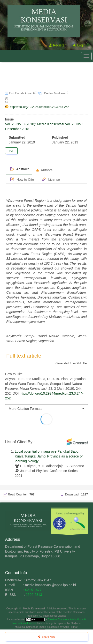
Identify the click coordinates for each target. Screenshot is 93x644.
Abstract (19, 169)
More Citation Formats (25, 409)
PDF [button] (11, 151)
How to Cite (22, 179)
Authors (44, 170)
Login (79, 45)
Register (57, 45)
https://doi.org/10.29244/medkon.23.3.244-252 (39, 107)
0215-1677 (33, 590)
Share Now (46, 637)
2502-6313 (34, 595)
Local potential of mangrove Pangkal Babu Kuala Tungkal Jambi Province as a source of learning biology (49, 456)
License (51, 179)
